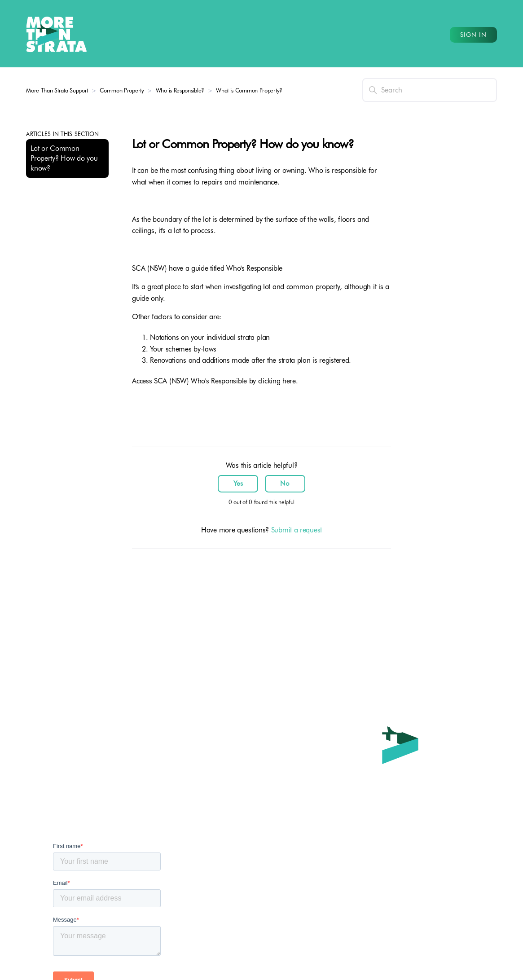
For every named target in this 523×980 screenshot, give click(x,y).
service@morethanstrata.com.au (372, 918)
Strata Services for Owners (210, 900)
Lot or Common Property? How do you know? (64, 158)
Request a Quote (195, 964)
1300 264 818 (343, 882)
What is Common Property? (249, 90)
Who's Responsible (254, 268)
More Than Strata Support (57, 90)
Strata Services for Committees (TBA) (225, 918)
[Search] (430, 90)
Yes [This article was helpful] (238, 483)
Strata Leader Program (204, 882)
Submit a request (297, 530)
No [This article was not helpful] (285, 483)
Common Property (123, 90)
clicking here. (279, 381)
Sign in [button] (473, 35)
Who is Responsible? (181, 90)
